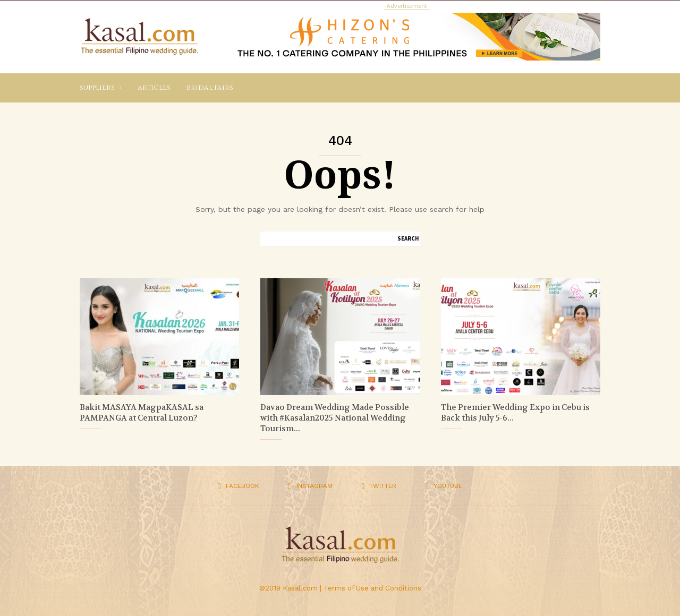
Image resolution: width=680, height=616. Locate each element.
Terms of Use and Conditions (372, 588)
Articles (154, 88)
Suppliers (101, 88)
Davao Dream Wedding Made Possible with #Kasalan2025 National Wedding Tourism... (335, 418)
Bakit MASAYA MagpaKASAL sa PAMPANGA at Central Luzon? (142, 413)
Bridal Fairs (210, 88)
